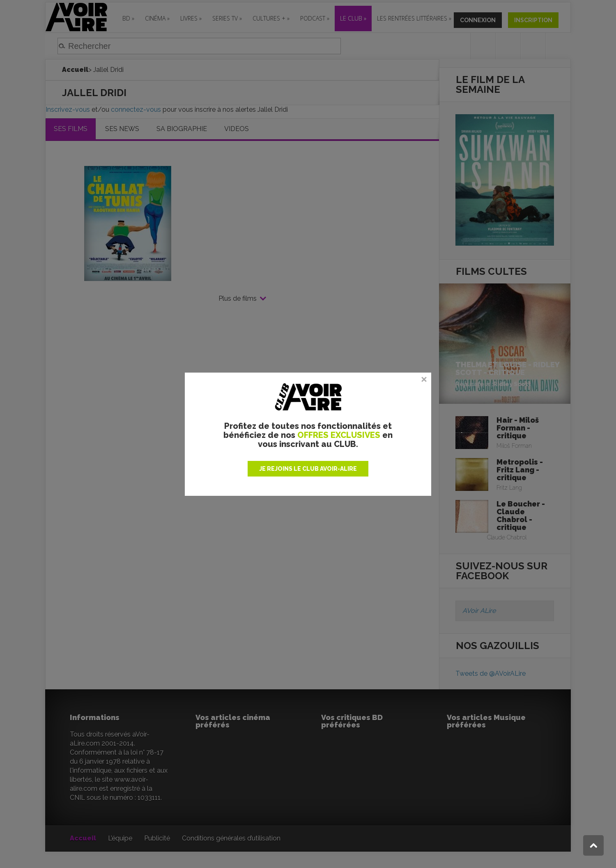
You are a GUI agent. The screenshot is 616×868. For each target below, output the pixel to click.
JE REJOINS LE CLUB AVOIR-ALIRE (308, 469)
